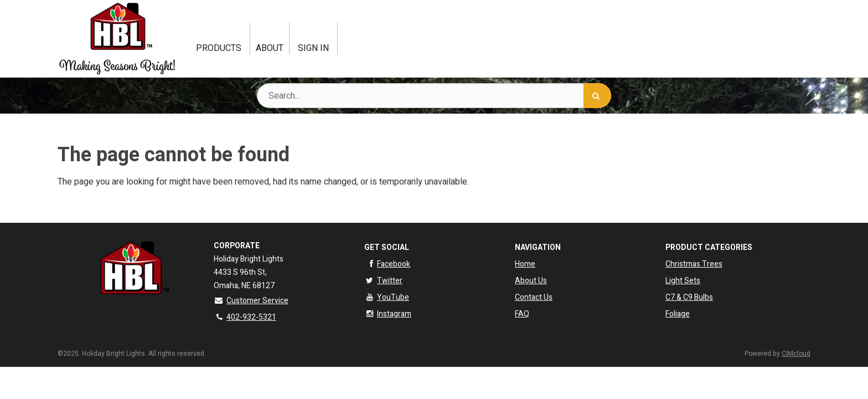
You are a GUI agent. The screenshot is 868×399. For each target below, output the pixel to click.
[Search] (597, 96)
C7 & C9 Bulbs (689, 297)
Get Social (387, 247)
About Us (531, 281)
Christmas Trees (694, 264)
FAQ (522, 314)
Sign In (313, 48)
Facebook (387, 264)
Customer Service (251, 301)
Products (219, 48)
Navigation (538, 247)
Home (525, 264)
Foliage (678, 314)
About (270, 48)
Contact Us (534, 297)
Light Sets (683, 281)
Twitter (383, 281)
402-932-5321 (245, 317)
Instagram (388, 314)
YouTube (387, 297)
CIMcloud (796, 354)
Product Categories (709, 247)
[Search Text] (434, 96)
